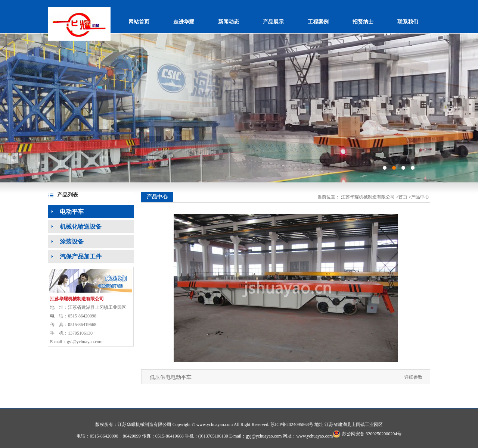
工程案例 (318, 22)
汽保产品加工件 (75, 256)
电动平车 (66, 212)
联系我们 (408, 22)
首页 (403, 197)
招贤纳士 (363, 22)
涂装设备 (66, 242)
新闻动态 (229, 22)
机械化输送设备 (75, 227)
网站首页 (139, 22)
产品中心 (420, 197)
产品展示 (273, 22)
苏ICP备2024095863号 (292, 424)
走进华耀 (184, 22)
